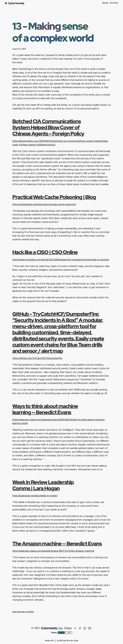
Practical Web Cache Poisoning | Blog (54, 197)
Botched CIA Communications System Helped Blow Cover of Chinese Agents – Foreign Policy (48, 127)
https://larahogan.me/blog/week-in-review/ (35, 496)
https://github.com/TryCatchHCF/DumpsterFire (37, 358)
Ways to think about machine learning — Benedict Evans (45, 409)
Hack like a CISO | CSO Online (45, 252)
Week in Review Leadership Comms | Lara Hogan (43, 485)
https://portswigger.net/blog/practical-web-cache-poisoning (44, 204)
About (105, 3)
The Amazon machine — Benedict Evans (57, 543)
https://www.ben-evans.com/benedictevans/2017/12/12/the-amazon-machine (53, 551)
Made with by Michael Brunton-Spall (61, 641)
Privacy (68, 628)
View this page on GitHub (23, 612)
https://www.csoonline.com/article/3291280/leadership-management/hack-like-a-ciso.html (61, 260)
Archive (114, 3)
